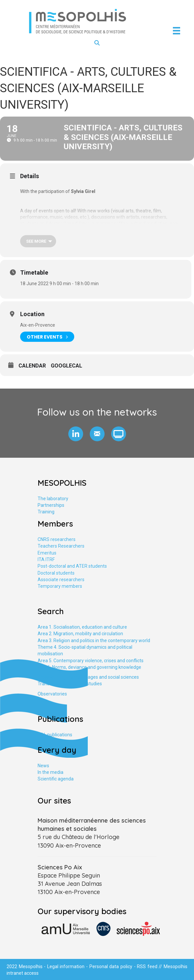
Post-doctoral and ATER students (72, 566)
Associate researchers (61, 580)
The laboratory (53, 499)
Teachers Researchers (61, 546)
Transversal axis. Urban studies (70, 684)
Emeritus (47, 553)
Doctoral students (56, 573)
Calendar (32, 366)
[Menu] (177, 31)
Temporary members (60, 586)
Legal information (66, 966)
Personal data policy (111, 966)
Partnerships (51, 505)
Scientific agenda (56, 779)
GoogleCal (66, 366)
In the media (50, 772)
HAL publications (55, 735)
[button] (76, 434)
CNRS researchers (57, 539)
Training (46, 512)
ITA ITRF (46, 559)
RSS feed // (150, 966)
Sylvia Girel (83, 191)
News (43, 766)
